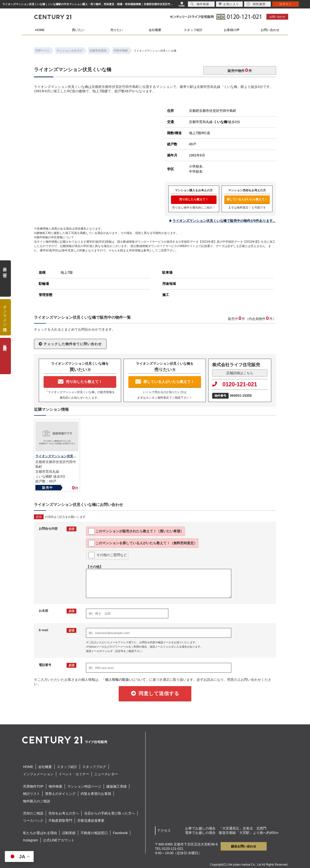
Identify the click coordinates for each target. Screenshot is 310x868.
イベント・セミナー (74, 774)
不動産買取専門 (60, 821)
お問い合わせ (277, 17)
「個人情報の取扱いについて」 (125, 680)
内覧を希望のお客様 (96, 794)
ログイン (286, 4)
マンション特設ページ (84, 786)
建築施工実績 (116, 786)
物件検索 (55, 786)
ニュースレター (106, 774)
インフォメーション (38, 774)
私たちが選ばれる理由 (40, 833)
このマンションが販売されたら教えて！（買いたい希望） (136, 531)
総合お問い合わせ (244, 846)
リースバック (33, 821)
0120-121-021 (235, 384)
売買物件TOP (33, 786)
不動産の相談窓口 (94, 833)
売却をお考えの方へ (64, 813)
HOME (40, 30)
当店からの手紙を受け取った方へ (109, 813)
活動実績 (69, 833)
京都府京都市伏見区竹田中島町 (213, 111)
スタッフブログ (94, 767)
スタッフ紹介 (193, 30)
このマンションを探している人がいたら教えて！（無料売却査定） (143, 543)
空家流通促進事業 (91, 821)
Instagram (31, 840)
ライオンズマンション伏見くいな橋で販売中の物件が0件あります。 (224, 221)
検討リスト (31, 794)
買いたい (78, 30)
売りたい (117, 30)
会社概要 (155, 30)
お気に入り (229, 4)
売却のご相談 (33, 813)
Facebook (120, 833)
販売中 (48, 488)
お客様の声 (232, 30)
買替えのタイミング (60, 794)
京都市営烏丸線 (208, 122)
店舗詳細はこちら (240, 373)
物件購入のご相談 (37, 801)
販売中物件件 (240, 70)
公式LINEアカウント (59, 840)
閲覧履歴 (256, 4)
